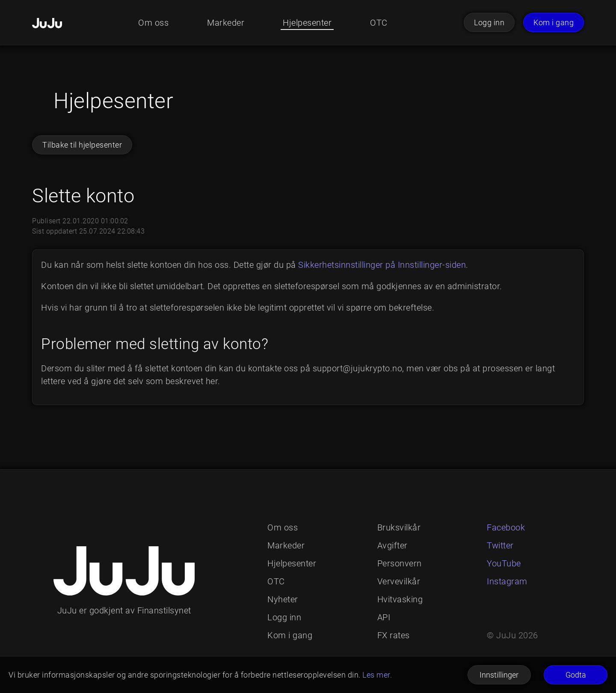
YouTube (504, 563)
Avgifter (392, 545)
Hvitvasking (400, 599)
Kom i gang (554, 22)
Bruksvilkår (399, 527)
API (384, 617)
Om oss (153, 23)
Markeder (226, 23)
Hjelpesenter (307, 23)
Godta (576, 675)
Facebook (506, 527)
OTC (379, 23)
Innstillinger (499, 675)
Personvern (400, 563)
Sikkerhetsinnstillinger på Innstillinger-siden (382, 265)
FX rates (394, 635)
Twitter (500, 545)
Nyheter (283, 599)
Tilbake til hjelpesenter (82, 145)
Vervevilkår (399, 581)
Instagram (507, 581)
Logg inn (489, 22)
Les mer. (377, 675)
